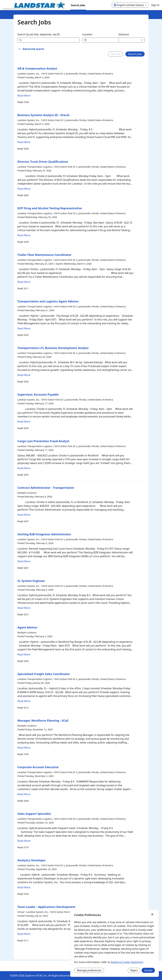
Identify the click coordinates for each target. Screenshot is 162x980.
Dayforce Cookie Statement (127, 962)
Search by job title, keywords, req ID (39, 34)
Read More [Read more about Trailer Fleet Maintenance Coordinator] (24, 282)
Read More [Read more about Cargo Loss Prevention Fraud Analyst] (24, 468)
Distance (124, 34)
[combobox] (102, 40)
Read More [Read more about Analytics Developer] (24, 887)
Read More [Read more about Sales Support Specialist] (24, 841)
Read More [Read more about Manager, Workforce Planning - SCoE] (24, 748)
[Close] (152, 915)
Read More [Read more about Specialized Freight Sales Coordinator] (24, 701)
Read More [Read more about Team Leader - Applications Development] (24, 934)
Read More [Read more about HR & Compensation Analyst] (24, 96)
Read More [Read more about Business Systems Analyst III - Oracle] (24, 142)
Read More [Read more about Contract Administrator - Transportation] (24, 515)
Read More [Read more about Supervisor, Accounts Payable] (24, 422)
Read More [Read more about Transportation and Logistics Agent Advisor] (24, 328)
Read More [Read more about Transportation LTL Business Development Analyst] (24, 375)
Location (87, 34)
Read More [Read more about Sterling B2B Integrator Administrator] (24, 561)
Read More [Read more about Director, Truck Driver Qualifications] (24, 189)
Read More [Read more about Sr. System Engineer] (24, 608)
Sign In (155, 5)
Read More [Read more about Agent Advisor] (24, 654)
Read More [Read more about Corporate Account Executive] (24, 794)
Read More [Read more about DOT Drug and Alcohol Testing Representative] (24, 235)
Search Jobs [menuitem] (78, 5)
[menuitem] (34, 5)
